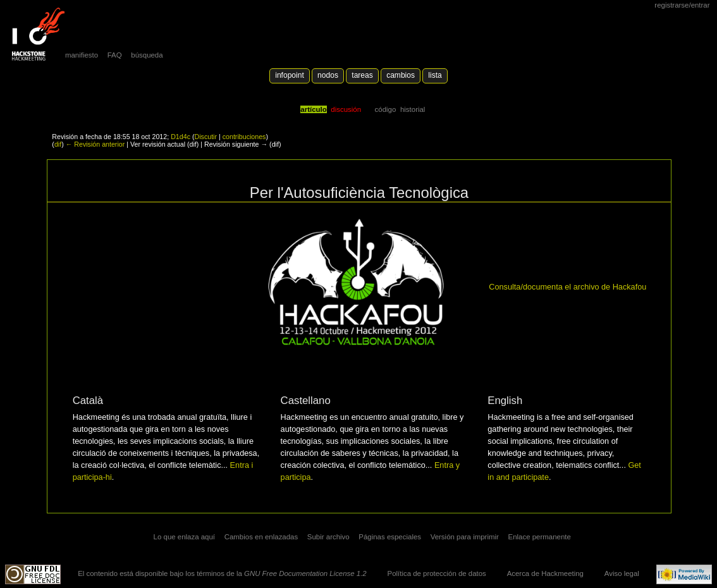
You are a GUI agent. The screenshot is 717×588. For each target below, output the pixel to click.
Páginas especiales (390, 537)
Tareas (362, 75)
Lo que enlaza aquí (184, 537)
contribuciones (244, 137)
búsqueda (147, 55)
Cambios (401, 75)
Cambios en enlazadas (261, 537)
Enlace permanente (540, 537)
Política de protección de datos (437, 573)
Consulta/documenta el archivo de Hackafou (567, 287)
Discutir (205, 137)
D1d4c (181, 137)
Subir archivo (328, 537)
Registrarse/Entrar (682, 5)
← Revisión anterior (95, 144)
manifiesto (82, 55)
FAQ (115, 55)
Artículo (313, 109)
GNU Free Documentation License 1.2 (305, 573)
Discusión (346, 109)
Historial (413, 109)
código (386, 109)
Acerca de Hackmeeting (545, 573)
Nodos (328, 75)
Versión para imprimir (465, 537)
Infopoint (290, 75)
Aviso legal (622, 573)
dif (58, 144)
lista (435, 75)
